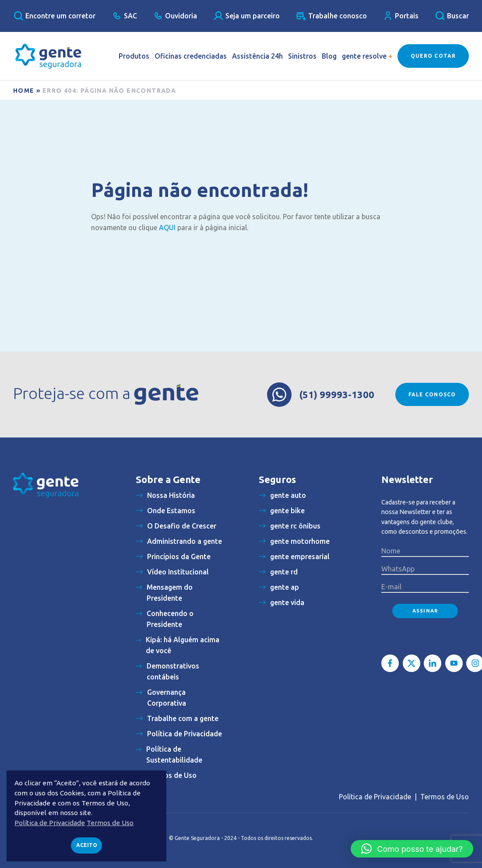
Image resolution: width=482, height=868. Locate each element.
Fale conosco (432, 394)
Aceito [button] (87, 845)
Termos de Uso (445, 797)
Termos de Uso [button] (110, 823)
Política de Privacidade (375, 797)
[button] (412, 849)
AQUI (167, 227)
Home (24, 91)
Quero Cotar (433, 56)
